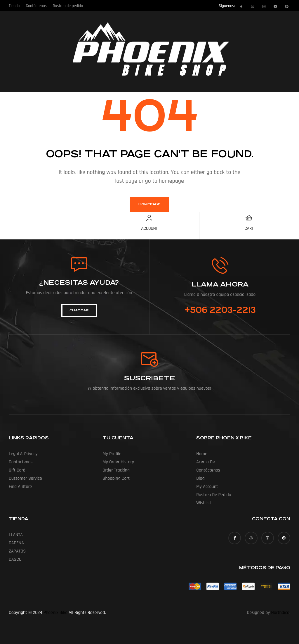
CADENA (16, 543)
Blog (200, 478)
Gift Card (17, 470)
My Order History (118, 462)
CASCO (15, 559)
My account (207, 487)
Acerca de (205, 462)
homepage (149, 204)
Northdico (280, 613)
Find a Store (20, 487)
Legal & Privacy (23, 454)
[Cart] (249, 218)
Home (202, 454)
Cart (249, 228)
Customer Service (25, 478)
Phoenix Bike (55, 613)
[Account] (149, 218)
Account (149, 228)
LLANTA (16, 535)
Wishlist (204, 503)
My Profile (112, 454)
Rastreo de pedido (214, 495)
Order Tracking (116, 470)
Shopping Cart (116, 478)
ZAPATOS (17, 551)
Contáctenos (21, 462)
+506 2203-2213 (220, 310)
